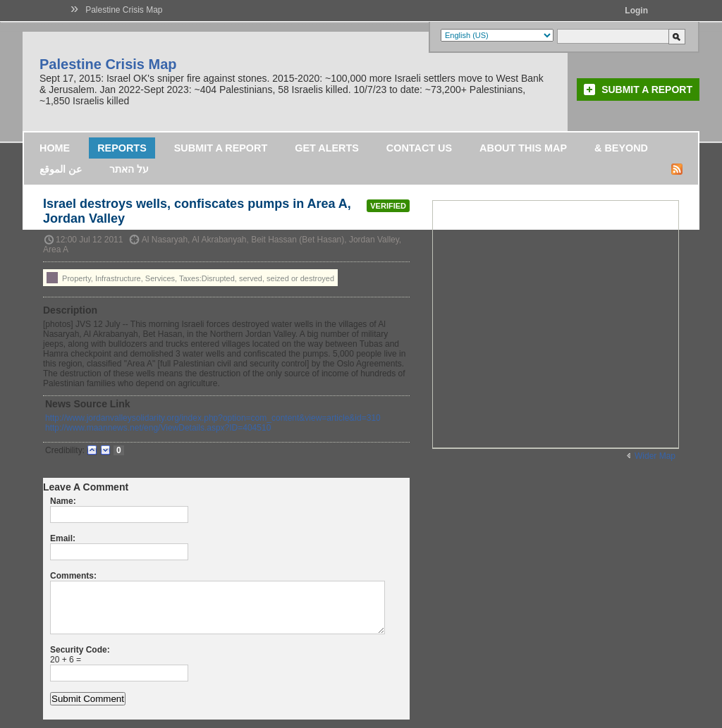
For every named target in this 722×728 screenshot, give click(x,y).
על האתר (129, 169)
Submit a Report (647, 90)
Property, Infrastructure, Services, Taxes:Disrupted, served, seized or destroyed (190, 278)
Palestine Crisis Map (124, 10)
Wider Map (655, 456)
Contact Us (419, 148)
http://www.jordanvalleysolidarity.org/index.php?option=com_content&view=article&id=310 (213, 418)
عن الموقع (61, 169)
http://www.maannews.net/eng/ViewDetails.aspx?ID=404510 (158, 428)
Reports (122, 148)
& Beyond (621, 148)
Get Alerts (327, 148)
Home (55, 148)
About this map (523, 148)
